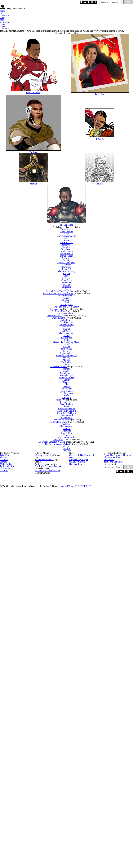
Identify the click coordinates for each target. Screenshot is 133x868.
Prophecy (68, 638)
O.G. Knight (68, 620)
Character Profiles (111, 791)
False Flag (100, 130)
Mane (68, 570)
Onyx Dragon (68, 624)
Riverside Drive (68, 647)
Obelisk (68, 615)
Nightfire (68, 602)
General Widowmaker (68, 430)
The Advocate (68, 294)
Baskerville (68, 326)
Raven (61, 642)
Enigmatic (68, 412)
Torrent (68, 701)
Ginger (68, 434)
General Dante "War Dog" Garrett (63, 421)
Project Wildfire (35, 129)
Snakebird (68, 692)
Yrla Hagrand (68, 448)
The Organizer (68, 629)
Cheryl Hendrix (61, 475)
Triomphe (68, 706)
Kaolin (68, 511)
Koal (68, 529)
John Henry (68, 480)
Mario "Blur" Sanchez (68, 665)
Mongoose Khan (68, 597)
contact (123, 19)
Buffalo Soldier (68, 344)
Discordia (68, 403)
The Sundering (68, 279)
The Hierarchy (68, 484)
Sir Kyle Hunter (68, 489)
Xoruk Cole (68, 376)
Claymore (68, 371)
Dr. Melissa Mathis (61, 575)
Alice (68, 313)
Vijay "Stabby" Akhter (68, 308)
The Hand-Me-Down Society (68, 453)
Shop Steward (68, 674)
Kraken (68, 534)
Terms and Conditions (113, 804)
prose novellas (43, 784)
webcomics (97, 19)
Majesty (68, 557)
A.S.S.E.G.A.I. (68, 322)
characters (60, 19)
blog (84, 19)
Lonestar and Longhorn (68, 552)
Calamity (68, 358)
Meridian (68, 584)
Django (68, 407)
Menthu (35, 232)
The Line (35, 194)
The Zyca (68, 746)
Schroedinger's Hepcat (68, 669)
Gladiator (68, 439)
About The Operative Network (116, 784)
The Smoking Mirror (64, 683)
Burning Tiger (68, 349)
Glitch (68, 444)
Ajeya (68, 303)
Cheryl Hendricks (58, 471)
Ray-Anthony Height (77, 791)
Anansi (68, 317)
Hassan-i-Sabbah (68, 466)
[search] (110, 3)
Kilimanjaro (68, 516)
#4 (46, 810)
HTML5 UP (103, 853)
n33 (95, 853)
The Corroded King (68, 380)
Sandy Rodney (68, 651)
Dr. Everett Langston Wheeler (55, 728)
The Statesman (68, 697)
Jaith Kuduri (68, 538)
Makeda (68, 561)
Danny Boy (68, 394)
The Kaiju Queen (68, 507)
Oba (68, 611)
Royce (68, 656)
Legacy (68, 543)
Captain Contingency (68, 362)
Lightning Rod (68, 548)
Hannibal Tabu (75, 804)
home (37, 19)
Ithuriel (100, 232)
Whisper (68, 737)
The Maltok (68, 566)
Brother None (68, 340)
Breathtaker (68, 335)
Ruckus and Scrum (68, 660)
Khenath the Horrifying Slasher (68, 525)
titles (47, 19)
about (111, 19)
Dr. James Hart (59, 457)
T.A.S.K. (100, 181)
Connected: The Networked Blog (83, 784)
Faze (68, 416)
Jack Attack (68, 502)
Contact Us (108, 797)
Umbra (68, 715)
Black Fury (68, 331)
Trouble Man (68, 710)
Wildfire (68, 742)
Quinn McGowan (76, 797)
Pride (68, 633)
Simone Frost (68, 679)
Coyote (68, 385)
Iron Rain (68, 493)
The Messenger (68, 588)
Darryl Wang (61, 724)
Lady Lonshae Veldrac (68, 719)
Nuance (68, 606)
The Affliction (68, 299)
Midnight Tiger (68, 593)
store (73, 19)
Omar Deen (68, 398)
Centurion (68, 367)
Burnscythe (68, 353)
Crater (68, 389)
